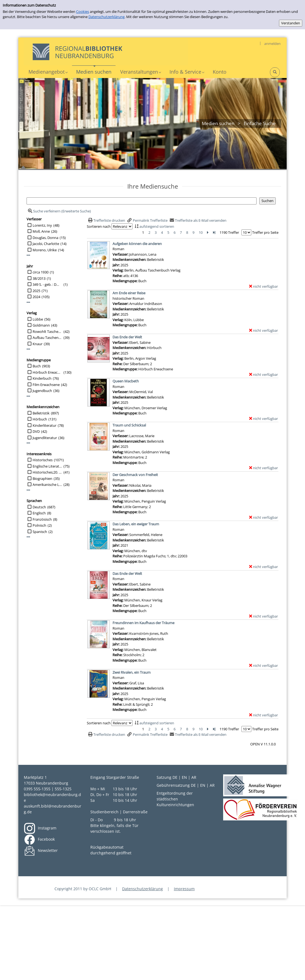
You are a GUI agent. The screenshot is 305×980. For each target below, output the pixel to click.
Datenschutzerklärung (107, 17)
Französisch (42, 519)
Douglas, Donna (45, 238)
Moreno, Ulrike (45, 250)
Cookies (83, 11)
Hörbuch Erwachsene (47, 372)
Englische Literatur (47, 466)
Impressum (184, 889)
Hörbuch (40, 419)
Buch (37, 366)
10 (201, 232)
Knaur (38, 344)
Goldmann (41, 325)
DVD (36, 431)
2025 (36, 291)
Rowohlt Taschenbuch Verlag (47, 332)
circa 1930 (41, 272)
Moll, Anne (41, 231)
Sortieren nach (99, 226)
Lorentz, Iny (42, 225)
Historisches (43, 460)
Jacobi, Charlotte (46, 244)
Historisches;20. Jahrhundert (47, 472)
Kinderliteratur (44, 425)
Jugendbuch (42, 391)
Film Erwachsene (46, 385)
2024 (36, 297)
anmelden (272, 44)
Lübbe (38, 319)
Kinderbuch (42, 378)
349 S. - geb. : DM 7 (47, 284)
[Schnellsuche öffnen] (275, 72)
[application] (48, 72)
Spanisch (40, 532)
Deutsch (39, 507)
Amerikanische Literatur (47, 485)
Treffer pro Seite (265, 232)
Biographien (42, 479)
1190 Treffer (229, 232)
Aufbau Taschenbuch (47, 338)
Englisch (39, 513)
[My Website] (106, 51)
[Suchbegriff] (142, 201)
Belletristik (41, 413)
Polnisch (39, 525)
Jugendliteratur (45, 438)
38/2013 (39, 278)
